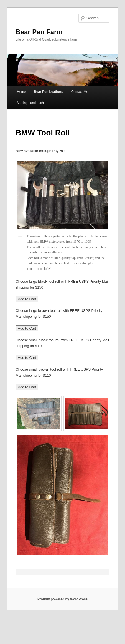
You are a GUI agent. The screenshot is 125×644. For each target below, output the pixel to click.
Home (21, 92)
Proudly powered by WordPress (62, 599)
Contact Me (80, 92)
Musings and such (30, 103)
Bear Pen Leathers (48, 92)
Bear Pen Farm (39, 32)
